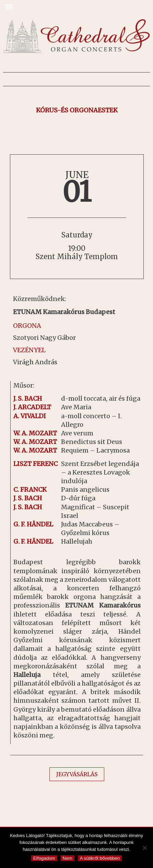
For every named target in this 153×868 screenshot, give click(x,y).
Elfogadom (44, 858)
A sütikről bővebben (100, 858)
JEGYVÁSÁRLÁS (77, 774)
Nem (68, 858)
